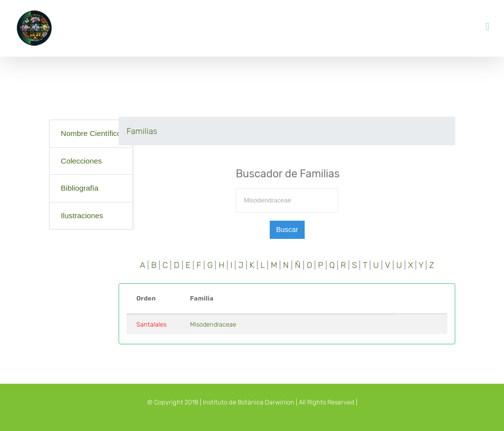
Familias (142, 131)
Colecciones (81, 161)
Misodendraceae (213, 324)
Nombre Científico (91, 133)
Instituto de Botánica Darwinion (249, 402)
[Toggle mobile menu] (487, 27)
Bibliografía (80, 188)
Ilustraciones (82, 215)
